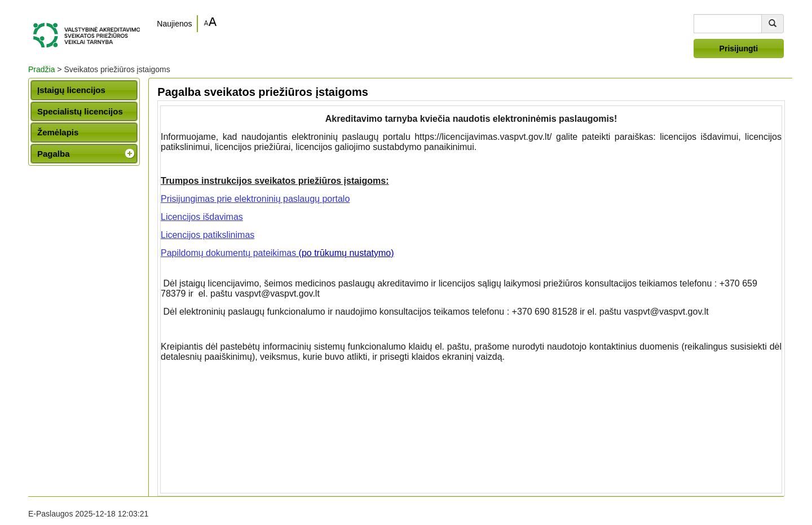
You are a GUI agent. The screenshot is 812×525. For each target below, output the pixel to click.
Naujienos (174, 24)
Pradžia (41, 69)
